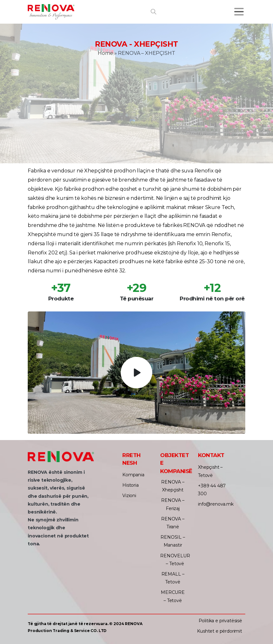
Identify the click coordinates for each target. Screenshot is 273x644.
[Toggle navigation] (239, 12)
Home (105, 53)
